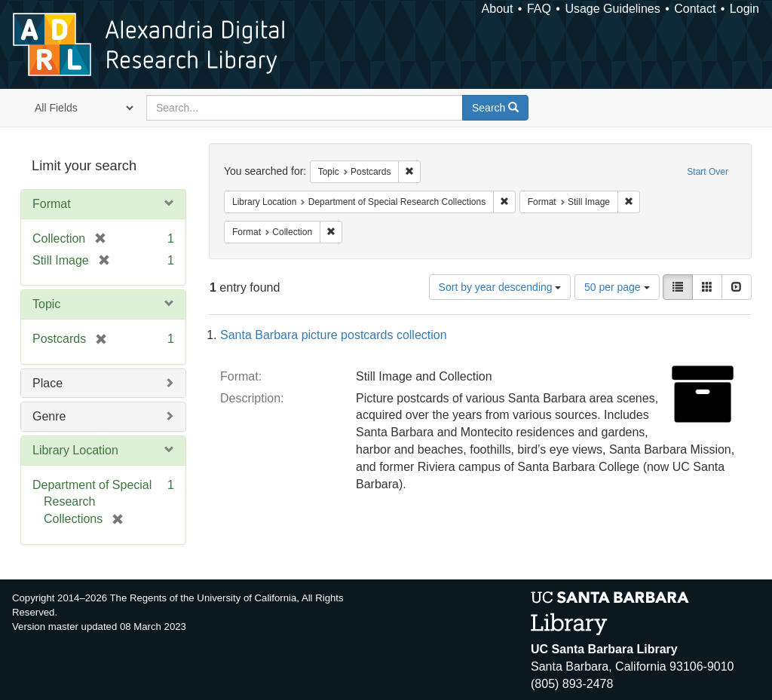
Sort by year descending (500, 287)
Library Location (75, 450)
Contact (695, 9)
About (498, 9)
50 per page (617, 287)
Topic (46, 304)
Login (744, 9)
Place (47, 383)
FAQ (539, 9)
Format (52, 204)
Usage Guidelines (612, 9)
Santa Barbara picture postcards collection (334, 335)
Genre (49, 416)
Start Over (708, 172)
